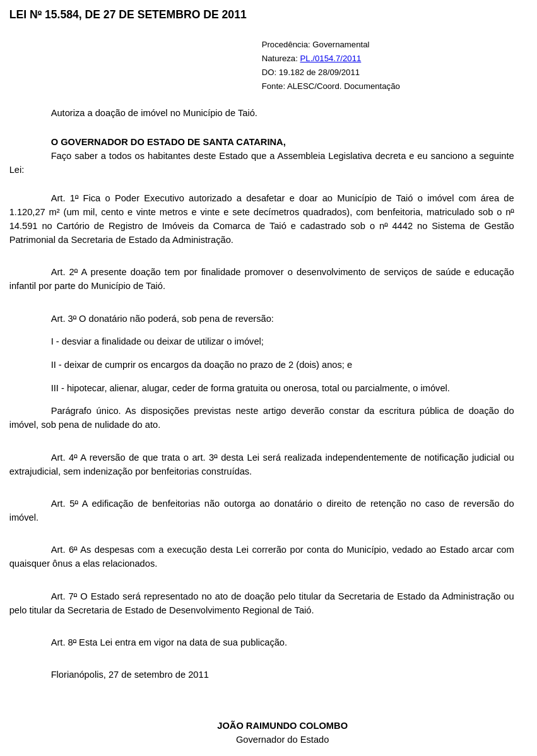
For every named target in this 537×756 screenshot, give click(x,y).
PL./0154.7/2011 (331, 58)
